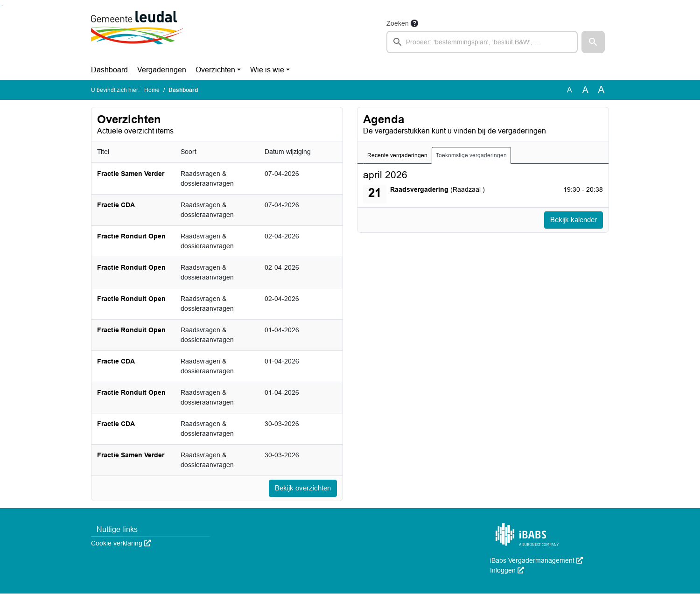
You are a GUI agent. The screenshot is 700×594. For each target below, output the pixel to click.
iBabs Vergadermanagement (536, 561)
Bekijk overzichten (301, 488)
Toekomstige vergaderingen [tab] (471, 155)
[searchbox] (482, 42)
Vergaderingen (162, 70)
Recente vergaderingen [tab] (397, 155)
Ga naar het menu (3, 6)
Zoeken (398, 23)
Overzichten (215, 70)
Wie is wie (267, 70)
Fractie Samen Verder (131, 174)
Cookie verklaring (121, 544)
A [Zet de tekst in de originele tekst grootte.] (570, 90)
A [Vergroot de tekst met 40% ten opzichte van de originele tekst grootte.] (601, 90)
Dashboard (109, 70)
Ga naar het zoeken (1, 6)
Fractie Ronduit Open (131, 236)
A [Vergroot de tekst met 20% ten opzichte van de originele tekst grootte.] (585, 90)
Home (152, 90)
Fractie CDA (116, 205)
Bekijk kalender (571, 220)
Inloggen (507, 571)
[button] (593, 42)
